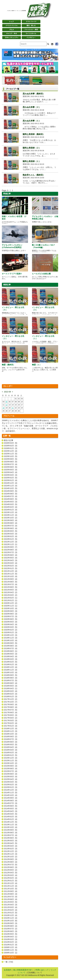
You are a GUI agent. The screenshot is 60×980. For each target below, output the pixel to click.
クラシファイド (31, 21)
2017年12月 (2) (11, 699)
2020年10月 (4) (11, 608)
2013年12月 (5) (11, 822)
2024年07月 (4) (11, 496)
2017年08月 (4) (11, 707)
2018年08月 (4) (11, 678)
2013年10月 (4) (11, 827)
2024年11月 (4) (11, 486)
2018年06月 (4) (11, 683)
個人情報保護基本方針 (23, 970)
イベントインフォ (12, 25)
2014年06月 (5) (11, 806)
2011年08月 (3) (11, 894)
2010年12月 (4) (11, 915)
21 (13, 408)
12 (6, 405)
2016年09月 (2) (11, 737)
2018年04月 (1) (11, 688)
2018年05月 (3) (11, 686)
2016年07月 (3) (11, 739)
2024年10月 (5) (11, 488)
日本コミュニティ (12, 37)
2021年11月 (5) (11, 574)
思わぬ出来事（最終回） (34, 94)
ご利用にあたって (41, 970)
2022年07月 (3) (11, 552)
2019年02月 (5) (11, 662)
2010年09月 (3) (11, 923)
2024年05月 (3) (11, 502)
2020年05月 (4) (11, 622)
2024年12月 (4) (11, 483)
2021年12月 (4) (11, 571)
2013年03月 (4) (11, 846)
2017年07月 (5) (11, 710)
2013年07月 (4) (11, 835)
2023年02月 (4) (11, 536)
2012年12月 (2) (11, 851)
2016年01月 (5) (11, 755)
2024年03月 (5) (11, 504)
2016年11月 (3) (11, 731)
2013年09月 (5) (11, 830)
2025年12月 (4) (11, 451)
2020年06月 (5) (11, 619)
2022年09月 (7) (11, 547)
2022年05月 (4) (11, 558)
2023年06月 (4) (11, 528)
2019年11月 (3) (11, 638)
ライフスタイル (31, 33)
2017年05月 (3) (11, 715)
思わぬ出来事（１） (32, 121)
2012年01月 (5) (11, 881)
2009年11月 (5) (11, 950)
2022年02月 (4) (11, 566)
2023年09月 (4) (11, 520)
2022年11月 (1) (11, 544)
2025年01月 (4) (11, 480)
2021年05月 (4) (11, 590)
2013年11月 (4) (11, 825)
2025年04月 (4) (11, 472)
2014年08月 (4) (11, 801)
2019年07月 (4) (11, 648)
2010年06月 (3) (11, 931)
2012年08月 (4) (11, 862)
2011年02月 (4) (11, 910)
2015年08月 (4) (11, 769)
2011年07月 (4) (11, 897)
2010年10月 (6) (11, 921)
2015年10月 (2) (11, 763)
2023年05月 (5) (11, 531)
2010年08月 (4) (11, 926)
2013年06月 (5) (11, 838)
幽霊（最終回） (8, 365)
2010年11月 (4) (11, 918)
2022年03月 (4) (11, 563)
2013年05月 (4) (11, 841)
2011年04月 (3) (11, 905)
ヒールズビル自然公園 (41, 274)
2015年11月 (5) (11, 761)
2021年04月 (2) (11, 592)
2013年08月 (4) (11, 833)
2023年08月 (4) (11, 523)
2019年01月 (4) (11, 664)
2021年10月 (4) (11, 576)
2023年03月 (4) (11, 534)
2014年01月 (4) (11, 819)
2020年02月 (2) (11, 630)
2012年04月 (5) (11, 873)
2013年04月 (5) (11, 843)
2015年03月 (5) (11, 782)
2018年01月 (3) (11, 696)
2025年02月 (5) (11, 478)
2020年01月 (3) (11, 632)
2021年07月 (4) (11, 584)
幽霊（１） (37, 365)
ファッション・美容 (31, 29)
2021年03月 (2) (11, 595)
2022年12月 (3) (11, 542)
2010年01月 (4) (11, 945)
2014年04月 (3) (11, 811)
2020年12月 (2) (11, 603)
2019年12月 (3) (11, 635)
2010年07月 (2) (11, 929)
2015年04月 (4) (11, 779)
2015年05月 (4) (11, 777)
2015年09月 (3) (11, 766)
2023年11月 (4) (11, 515)
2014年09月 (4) (11, 798)
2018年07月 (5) (11, 680)
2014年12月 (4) (11, 790)
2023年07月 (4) (11, 526)
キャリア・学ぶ (12, 33)
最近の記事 (9, 440)
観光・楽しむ (31, 25)
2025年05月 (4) (11, 470)
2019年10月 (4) (11, 640)
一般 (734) (8, 962)
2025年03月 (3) (11, 475)
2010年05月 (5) (11, 934)
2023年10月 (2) (11, 518)
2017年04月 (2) (11, 718)
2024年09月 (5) (11, 491)
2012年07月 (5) (11, 865)
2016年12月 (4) (11, 728)
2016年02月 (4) (11, 753)
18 (3, 408)
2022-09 (7, 392)
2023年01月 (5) (11, 539)
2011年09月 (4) (11, 891)
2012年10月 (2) (11, 857)
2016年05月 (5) (11, 745)
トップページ (12, 21)
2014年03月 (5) (11, 814)
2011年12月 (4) (11, 883)
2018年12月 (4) (11, 667)
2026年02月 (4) (11, 446)
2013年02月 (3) (11, 849)
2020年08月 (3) (11, 614)
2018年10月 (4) (11, 672)
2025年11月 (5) (11, 454)
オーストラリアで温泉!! (12, 274)
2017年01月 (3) (11, 726)
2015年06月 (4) (11, 774)
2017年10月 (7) (11, 702)
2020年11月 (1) (11, 606)
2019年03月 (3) (11, 659)
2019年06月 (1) (11, 651)
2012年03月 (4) (11, 875)
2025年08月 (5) (11, 462)
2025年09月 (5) (11, 459)
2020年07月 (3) (11, 616)
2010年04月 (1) (11, 937)
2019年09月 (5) (11, 643)
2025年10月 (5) (11, 456)
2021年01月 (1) (11, 600)
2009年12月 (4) (11, 947)
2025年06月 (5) (11, 467)
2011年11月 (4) (11, 886)
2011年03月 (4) (11, 907)
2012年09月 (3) (11, 859)
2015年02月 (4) (11, 785)
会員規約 (8, 970)
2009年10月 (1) (11, 953)
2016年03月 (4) (11, 750)
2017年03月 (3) (11, 720)
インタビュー (31, 37)
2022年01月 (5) (11, 568)
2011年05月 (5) (11, 902)
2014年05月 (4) (11, 809)
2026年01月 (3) (11, 448)
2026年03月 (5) (11, 443)
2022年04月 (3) (11, 560)
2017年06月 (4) (11, 712)
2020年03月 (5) (11, 627)
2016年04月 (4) (11, 747)
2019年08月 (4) (11, 646)
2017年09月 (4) (11, 704)
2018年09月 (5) (11, 675)
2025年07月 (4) (11, 464)
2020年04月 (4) (11, 624)
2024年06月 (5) (11, 499)
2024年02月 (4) (11, 507)
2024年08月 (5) (11, 494)
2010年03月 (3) (11, 939)
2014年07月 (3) (11, 803)
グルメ (12, 29)
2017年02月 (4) (11, 723)
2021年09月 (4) (11, 579)
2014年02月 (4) (11, 817)
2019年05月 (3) (11, 654)
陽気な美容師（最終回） (34, 134)
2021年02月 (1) (11, 598)
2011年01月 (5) (11, 913)
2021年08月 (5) (11, 582)
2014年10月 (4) (11, 795)
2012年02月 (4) (11, 878)
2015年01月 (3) (11, 787)
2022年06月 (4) (11, 555)
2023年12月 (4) (11, 512)
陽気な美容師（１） (32, 161)
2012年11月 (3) (11, 854)
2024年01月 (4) (11, 510)
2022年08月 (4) (11, 550)
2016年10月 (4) (11, 734)
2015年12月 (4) (11, 758)
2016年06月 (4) (11, 742)
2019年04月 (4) (11, 656)
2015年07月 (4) (11, 771)
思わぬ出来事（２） (32, 107)
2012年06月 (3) (11, 867)
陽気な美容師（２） (32, 148)
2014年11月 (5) (11, 793)
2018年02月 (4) (11, 694)
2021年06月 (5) (11, 587)
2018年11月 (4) (11, 670)
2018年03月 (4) (11, 691)
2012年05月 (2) (11, 870)
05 (6, 402)
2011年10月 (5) (11, 889)
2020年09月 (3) (11, 611)
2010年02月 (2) (11, 942)
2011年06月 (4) (11, 899)
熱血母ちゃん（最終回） (34, 175)
